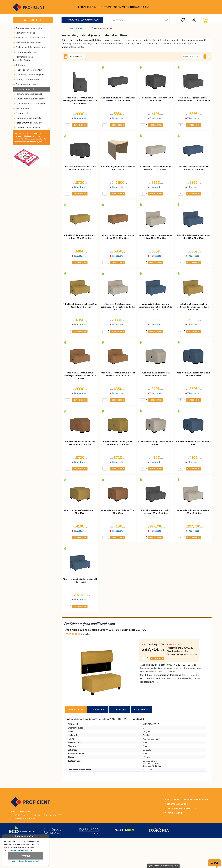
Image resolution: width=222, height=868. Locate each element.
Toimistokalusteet (24, 89)
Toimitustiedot (120, 709)
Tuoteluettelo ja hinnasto (27, 118)
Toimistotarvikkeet (24, 33)
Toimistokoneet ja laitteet (28, 94)
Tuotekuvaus (98, 709)
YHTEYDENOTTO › (174, 813)
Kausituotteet (21, 108)
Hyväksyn (26, 856)
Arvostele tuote (142, 709)
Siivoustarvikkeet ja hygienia (29, 75)
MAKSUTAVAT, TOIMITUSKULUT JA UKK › (186, 800)
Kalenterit (20, 65)
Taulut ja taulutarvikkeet (27, 80)
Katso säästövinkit (28, 123)
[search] (166, 19)
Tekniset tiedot (76, 709)
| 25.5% (156, 644)
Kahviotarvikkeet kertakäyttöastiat (23, 59)
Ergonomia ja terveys (25, 52)
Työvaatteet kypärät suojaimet (30, 104)
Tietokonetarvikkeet (25, 84)
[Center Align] (66, 56)
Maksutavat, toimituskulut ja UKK (163, 866)
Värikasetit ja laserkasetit (27, 42)
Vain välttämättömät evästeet (25, 861)
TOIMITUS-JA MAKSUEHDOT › (180, 809)
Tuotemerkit (21, 113)
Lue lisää (193, 654)
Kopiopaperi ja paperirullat (28, 28)
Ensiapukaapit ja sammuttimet (30, 47)
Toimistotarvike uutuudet (27, 128)
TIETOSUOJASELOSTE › (177, 804)
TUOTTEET (33, 20)
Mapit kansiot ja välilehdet (28, 70)
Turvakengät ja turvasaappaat (29, 99)
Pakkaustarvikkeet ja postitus (29, 38)
